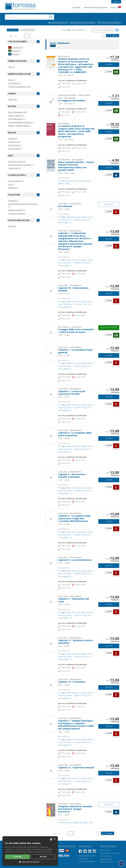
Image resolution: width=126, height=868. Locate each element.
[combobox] (30, 17)
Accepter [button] (17, 857)
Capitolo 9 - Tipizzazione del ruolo (74, 600)
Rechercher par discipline (83, 22)
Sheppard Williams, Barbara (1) (21, 122)
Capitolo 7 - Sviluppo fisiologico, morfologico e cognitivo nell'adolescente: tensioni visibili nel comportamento (76, 725)
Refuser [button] (43, 857)
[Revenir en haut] (121, 863)
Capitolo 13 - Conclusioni (72, 682)
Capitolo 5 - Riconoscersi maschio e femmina (72, 476)
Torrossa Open (105, 856)
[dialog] (30, 851)
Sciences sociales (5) (17, 161)
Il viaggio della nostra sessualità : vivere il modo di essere (76, 331)
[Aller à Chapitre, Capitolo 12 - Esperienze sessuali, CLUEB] (51, 771)
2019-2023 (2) (15, 83)
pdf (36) (12, 67)
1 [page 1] (104, 36)
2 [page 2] (108, 36)
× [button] (54, 839)
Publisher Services (107, 862)
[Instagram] (94, 852)
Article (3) (14, 54)
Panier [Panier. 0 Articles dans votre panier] (115, 8)
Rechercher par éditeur (109, 22)
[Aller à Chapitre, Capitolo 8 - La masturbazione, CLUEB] (51, 563)
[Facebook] (80, 852)
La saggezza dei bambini (72, 100)
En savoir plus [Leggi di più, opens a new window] (46, 852)
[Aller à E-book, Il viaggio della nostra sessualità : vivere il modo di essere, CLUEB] (51, 333)
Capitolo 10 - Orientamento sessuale (73, 289)
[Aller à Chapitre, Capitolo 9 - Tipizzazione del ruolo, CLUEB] (51, 602)
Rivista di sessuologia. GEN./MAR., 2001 (76, 823)
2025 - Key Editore (66, 75)
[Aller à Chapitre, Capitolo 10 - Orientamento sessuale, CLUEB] (51, 291)
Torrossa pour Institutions (109, 853)
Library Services (106, 859)
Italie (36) (12, 226)
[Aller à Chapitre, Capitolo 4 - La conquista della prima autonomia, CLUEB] (51, 436)
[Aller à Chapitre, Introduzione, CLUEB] (51, 209)
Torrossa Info (105, 850)
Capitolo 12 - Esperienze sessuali (76, 767)
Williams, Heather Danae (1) (20, 126)
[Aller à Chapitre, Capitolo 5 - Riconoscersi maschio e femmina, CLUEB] (51, 477)
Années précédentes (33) (19, 86)
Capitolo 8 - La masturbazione (75, 560)
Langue (116, 2)
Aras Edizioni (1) (15, 145)
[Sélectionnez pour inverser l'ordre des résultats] (103, 30)
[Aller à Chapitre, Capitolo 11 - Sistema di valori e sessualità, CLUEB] (51, 643)
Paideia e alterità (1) (17, 210)
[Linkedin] (90, 852)
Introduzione (65, 206)
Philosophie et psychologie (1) (21, 165)
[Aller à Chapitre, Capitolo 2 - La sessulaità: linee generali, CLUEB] (51, 353)
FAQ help (77, 8)
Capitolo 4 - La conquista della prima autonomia (75, 434)
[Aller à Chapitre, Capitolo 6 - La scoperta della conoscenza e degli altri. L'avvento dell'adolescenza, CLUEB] (51, 519)
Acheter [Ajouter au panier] (109, 65)
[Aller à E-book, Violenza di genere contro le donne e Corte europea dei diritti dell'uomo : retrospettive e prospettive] (51, 62)
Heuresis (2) (13, 200)
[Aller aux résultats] (51, 17)
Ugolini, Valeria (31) (16, 116)
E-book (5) (14, 51)
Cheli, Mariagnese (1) (17, 119)
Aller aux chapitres (109, 328)
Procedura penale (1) (17, 213)
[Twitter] (85, 852)
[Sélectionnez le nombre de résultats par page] (27, 36)
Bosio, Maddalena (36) (18, 112)
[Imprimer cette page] (117, 30)
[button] (86, 30)
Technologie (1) (15, 168)
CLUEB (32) (13, 138)
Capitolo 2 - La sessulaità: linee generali (75, 351)
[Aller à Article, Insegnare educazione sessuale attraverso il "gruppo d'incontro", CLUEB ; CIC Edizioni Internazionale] (51, 810)
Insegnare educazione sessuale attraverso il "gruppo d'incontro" (75, 809)
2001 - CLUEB (64, 815)
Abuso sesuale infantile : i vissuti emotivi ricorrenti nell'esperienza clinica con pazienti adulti (76, 166)
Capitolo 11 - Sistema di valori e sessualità (76, 642)
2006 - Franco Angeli (67, 173)
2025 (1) (12, 80)
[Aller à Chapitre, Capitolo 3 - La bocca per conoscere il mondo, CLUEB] (51, 394)
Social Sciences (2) (16, 181)
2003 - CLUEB (64, 209)
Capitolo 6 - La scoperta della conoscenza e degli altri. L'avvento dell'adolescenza (74, 518)
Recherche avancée (58, 22)
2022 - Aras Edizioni (66, 103)
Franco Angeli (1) (15, 148)
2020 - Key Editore (66, 140)
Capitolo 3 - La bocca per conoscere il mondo (72, 393)
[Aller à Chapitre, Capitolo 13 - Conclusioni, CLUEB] (51, 685)
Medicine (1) (13, 188)
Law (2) (11, 184)
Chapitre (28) (16, 47)
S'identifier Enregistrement (96, 8)
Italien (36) (13, 99)
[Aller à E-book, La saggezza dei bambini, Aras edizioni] (51, 102)
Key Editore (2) (14, 142)
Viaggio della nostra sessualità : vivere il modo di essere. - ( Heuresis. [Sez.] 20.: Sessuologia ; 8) (76, 220)
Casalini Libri (83, 859)
